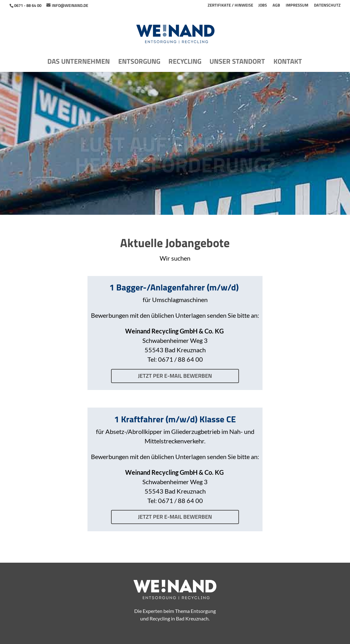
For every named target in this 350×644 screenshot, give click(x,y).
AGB (276, 6)
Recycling (185, 63)
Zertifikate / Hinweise (230, 6)
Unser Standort (237, 63)
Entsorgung (139, 63)
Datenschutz (327, 6)
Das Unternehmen (79, 63)
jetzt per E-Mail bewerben (175, 376)
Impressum (297, 6)
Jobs (263, 6)
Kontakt (288, 63)
